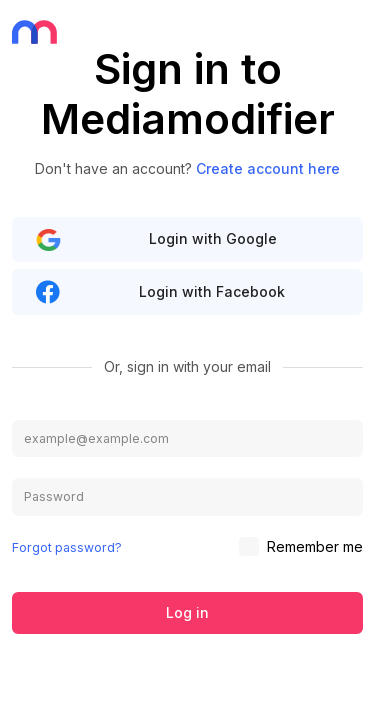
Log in (187, 612)
